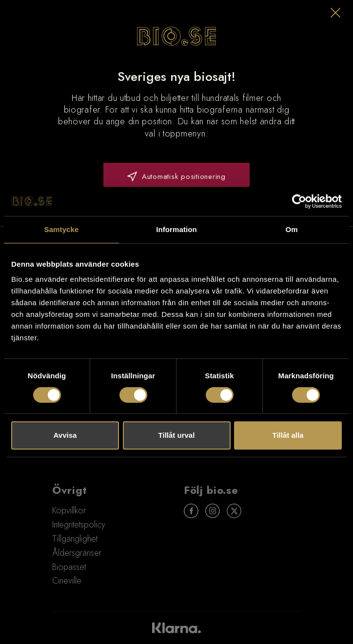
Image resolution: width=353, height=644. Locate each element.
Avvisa (65, 435)
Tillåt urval (177, 435)
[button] (335, 13)
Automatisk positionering (176, 176)
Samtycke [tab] (62, 229)
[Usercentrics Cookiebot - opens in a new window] (299, 201)
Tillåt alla (288, 435)
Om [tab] (291, 229)
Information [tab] (176, 229)
